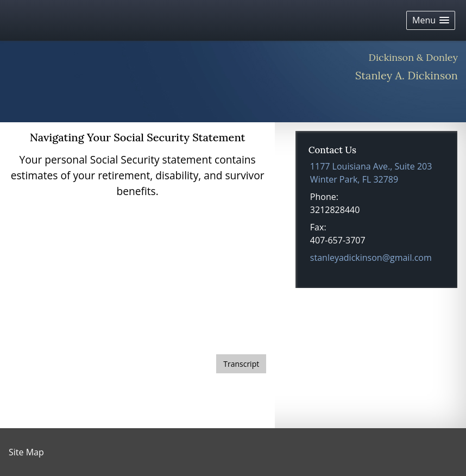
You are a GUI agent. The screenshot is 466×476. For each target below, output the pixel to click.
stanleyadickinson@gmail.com (371, 258)
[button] (431, 20)
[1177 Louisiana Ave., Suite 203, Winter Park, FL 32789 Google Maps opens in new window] (371, 173)
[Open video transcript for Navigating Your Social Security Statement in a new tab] (241, 364)
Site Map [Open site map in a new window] (26, 452)
